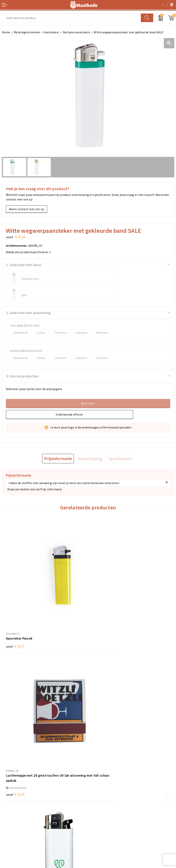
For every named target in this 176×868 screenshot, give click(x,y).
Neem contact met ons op (27, 209)
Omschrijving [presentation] (90, 442)
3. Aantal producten (22, 360)
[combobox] (71, 18)
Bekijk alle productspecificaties (28, 252)
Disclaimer (97, 829)
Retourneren (11, 823)
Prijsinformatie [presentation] (58, 442)
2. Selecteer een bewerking (28, 296)
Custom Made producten (106, 777)
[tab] (58, 442)
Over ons (96, 764)
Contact (7, 810)
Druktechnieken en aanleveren (110, 783)
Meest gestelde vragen (105, 771)
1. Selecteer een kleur (24, 265)
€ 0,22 (101, 732)
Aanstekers (51, 32)
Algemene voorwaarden (106, 810)
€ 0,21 (15, 721)
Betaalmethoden (13, 816)
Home (6, 32)
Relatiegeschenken (27, 32)
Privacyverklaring (102, 823)
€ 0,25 (101, 612)
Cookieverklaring (101, 816)
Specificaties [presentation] (120, 442)
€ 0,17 (15, 601)
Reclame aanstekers (77, 32)
